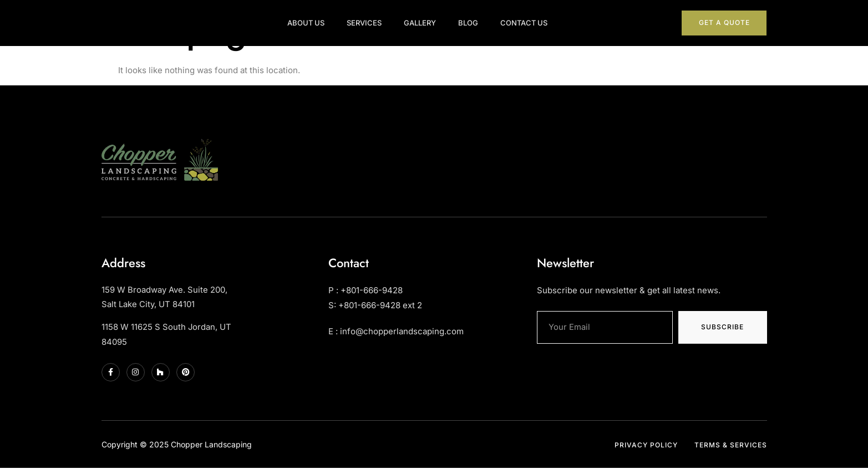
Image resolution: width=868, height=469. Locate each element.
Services (374, 19)
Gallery (430, 19)
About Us (316, 19)
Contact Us (534, 19)
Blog (478, 19)
